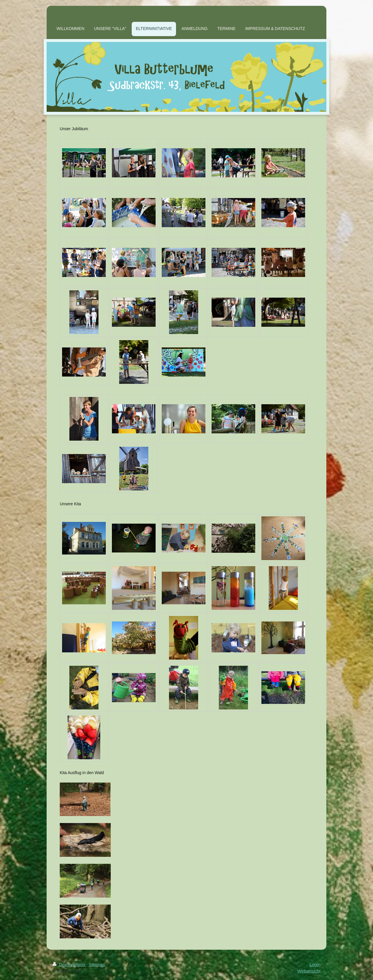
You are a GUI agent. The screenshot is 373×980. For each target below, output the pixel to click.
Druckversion (69, 964)
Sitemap (97, 964)
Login (315, 964)
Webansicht (309, 971)
